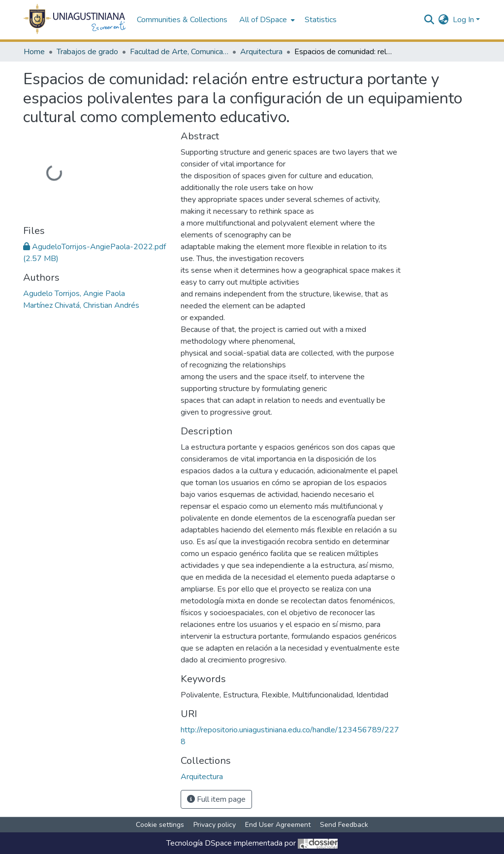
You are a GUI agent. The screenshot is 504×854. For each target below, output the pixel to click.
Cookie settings (160, 825)
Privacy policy (215, 825)
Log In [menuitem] (463, 20)
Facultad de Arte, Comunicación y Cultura (179, 52)
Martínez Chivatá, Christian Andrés (81, 305)
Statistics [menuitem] (321, 20)
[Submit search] (429, 20)
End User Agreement (278, 825)
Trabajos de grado (87, 52)
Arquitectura (261, 52)
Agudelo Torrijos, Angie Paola (74, 294)
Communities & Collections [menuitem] (182, 20)
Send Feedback (344, 825)
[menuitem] (266, 20)
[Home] (75, 20)
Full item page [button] (216, 799)
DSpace (218, 843)
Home (34, 52)
